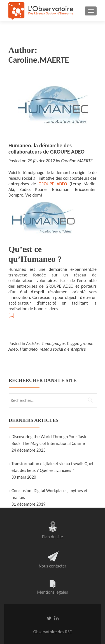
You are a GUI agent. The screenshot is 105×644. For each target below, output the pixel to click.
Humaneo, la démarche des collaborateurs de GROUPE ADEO (46, 148)
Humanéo (29, 349)
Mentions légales (53, 592)
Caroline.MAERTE (77, 161)
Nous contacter (53, 566)
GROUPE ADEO (53, 184)
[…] (11, 315)
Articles (33, 344)
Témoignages (54, 344)
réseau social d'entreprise (63, 349)
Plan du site (53, 537)
